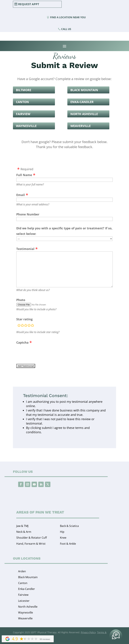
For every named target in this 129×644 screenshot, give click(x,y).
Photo (21, 300)
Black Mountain (84, 90)
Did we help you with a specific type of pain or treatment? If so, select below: (64, 231)
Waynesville (26, 126)
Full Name (24, 175)
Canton (22, 102)
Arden (22, 571)
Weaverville (81, 126)
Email (21, 195)
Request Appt (29, 4)
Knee (63, 538)
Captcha (22, 342)
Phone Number (28, 214)
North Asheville (84, 114)
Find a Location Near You (68, 17)
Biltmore (24, 90)
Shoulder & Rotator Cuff (32, 538)
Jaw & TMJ (22, 526)
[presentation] (42, 352)
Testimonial (25, 249)
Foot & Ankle (68, 544)
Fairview (23, 114)
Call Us (66, 29)
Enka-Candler (82, 102)
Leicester (24, 601)
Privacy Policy (88, 632)
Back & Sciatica (69, 526)
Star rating (24, 319)
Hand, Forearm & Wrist (31, 544)
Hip (62, 532)
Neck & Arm (24, 532)
